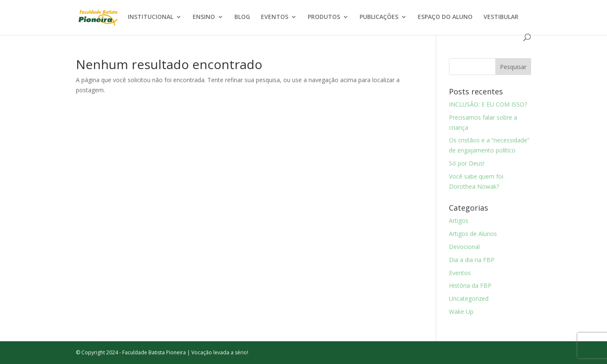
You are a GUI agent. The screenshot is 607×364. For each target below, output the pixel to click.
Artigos (459, 221)
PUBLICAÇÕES (379, 17)
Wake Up (461, 312)
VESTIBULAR (501, 17)
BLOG (242, 17)
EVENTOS (275, 17)
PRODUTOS (324, 17)
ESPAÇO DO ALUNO (445, 17)
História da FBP (470, 285)
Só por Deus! (467, 163)
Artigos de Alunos (473, 234)
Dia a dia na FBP (472, 260)
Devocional (464, 247)
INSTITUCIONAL (150, 17)
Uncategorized (469, 298)
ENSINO (204, 17)
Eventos (460, 273)
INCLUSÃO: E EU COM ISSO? (488, 104)
